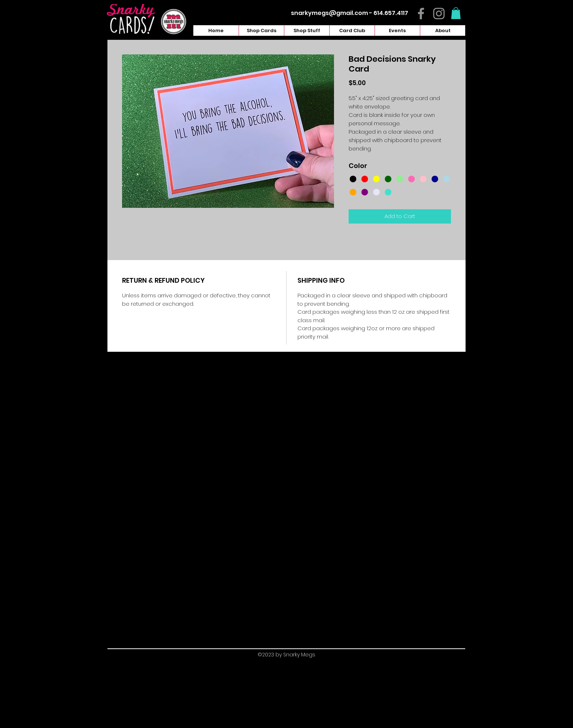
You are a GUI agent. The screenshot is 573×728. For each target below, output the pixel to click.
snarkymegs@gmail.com (329, 13)
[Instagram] (439, 14)
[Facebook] (421, 14)
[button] (456, 13)
